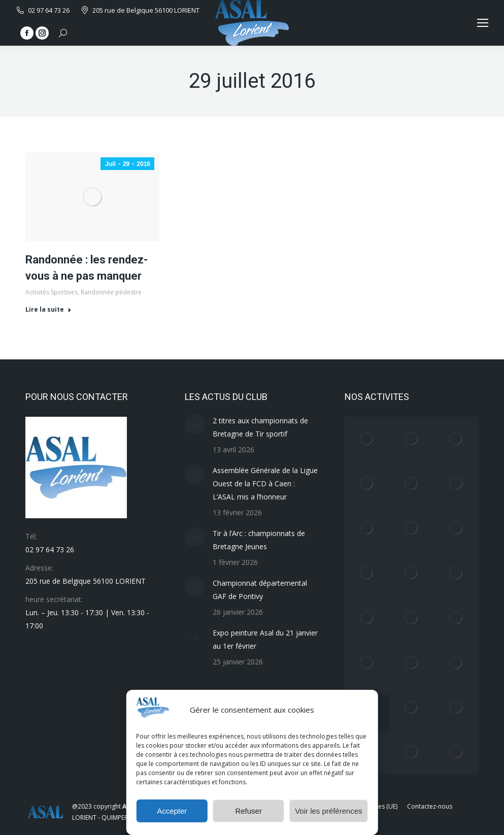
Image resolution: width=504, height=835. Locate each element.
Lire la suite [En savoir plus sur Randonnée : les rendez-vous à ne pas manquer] (48, 310)
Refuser (248, 811)
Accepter (172, 811)
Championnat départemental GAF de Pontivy (260, 590)
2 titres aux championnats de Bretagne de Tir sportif (260, 427)
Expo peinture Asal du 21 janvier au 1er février (265, 639)
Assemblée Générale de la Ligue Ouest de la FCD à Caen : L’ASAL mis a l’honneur (265, 483)
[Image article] (195, 424)
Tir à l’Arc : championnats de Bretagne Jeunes (259, 540)
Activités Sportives (52, 292)
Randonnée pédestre (111, 292)
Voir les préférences (329, 811)
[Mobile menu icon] (483, 23)
